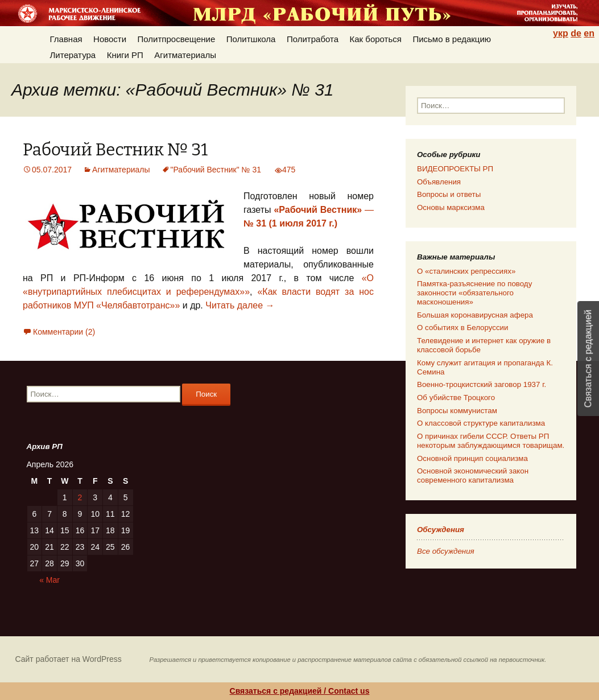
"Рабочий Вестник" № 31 (216, 170)
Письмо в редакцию (452, 39)
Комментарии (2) (64, 332)
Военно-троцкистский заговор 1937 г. (482, 384)
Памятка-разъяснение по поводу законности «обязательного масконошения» (474, 293)
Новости (110, 39)
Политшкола (251, 39)
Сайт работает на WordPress (69, 659)
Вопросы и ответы (449, 194)
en (589, 33)
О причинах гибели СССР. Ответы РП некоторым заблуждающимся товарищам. (491, 441)
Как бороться (376, 39)
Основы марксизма (451, 207)
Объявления (439, 182)
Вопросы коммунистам (457, 411)
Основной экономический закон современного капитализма (473, 475)
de (576, 33)
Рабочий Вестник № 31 (115, 150)
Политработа (313, 39)
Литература (73, 55)
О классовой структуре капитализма (481, 423)
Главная (66, 39)
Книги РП (125, 55)
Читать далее (240, 305)
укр (561, 33)
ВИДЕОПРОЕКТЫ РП (455, 169)
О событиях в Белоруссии (462, 328)
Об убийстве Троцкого (456, 398)
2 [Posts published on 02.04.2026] (80, 497)
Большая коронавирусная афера (475, 315)
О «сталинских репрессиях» (466, 271)
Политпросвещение (177, 39)
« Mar (49, 580)
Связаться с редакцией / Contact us (300, 691)
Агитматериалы (185, 55)
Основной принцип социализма (472, 458)
